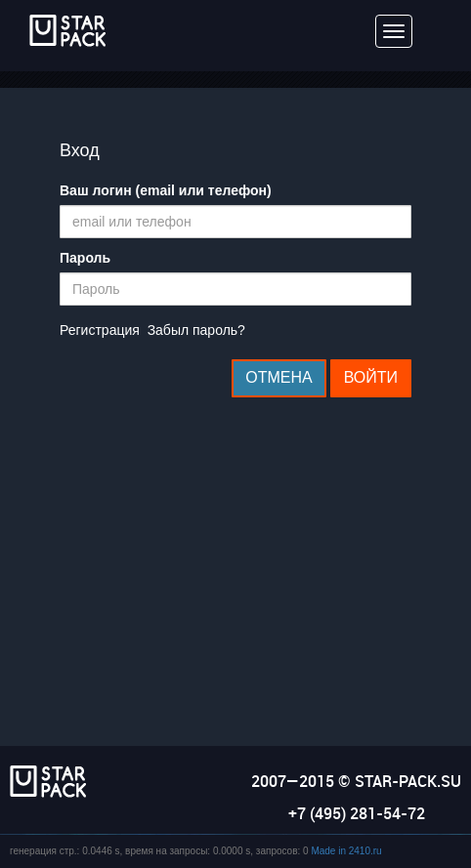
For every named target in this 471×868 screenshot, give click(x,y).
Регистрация (100, 330)
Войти (371, 377)
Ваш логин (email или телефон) (166, 190)
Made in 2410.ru (346, 851)
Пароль (85, 258)
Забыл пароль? (196, 330)
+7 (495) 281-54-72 (357, 813)
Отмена (278, 377)
